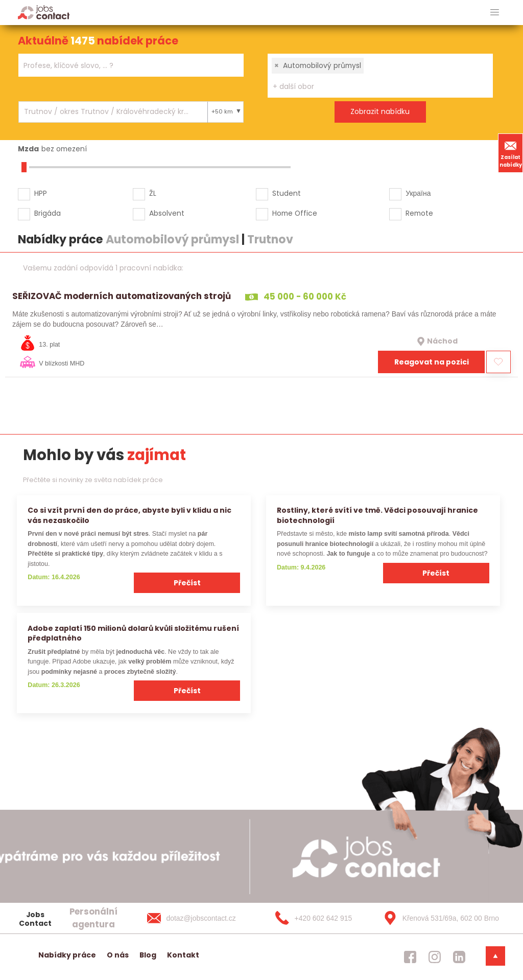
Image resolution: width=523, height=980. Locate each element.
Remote (419, 213)
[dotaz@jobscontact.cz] (202, 918)
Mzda (28, 149)
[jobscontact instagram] (435, 957)
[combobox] (131, 65)
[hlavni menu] (495, 13)
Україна (418, 193)
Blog (148, 955)
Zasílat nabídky (511, 153)
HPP (41, 193)
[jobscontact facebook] (410, 957)
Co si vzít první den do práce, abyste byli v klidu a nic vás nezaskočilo (129, 515)
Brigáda (47, 213)
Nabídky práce (67, 955)
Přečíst (187, 583)
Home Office (295, 213)
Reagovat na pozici (432, 362)
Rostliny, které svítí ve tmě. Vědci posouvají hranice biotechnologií (377, 515)
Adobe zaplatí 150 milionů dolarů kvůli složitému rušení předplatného (133, 633)
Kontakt (183, 955)
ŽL (153, 193)
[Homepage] (44, 12)
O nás (118, 955)
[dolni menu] (495, 956)
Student (287, 193)
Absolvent (167, 213)
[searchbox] (125, 66)
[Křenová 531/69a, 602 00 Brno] (438, 918)
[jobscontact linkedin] (459, 957)
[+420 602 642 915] (320, 918)
